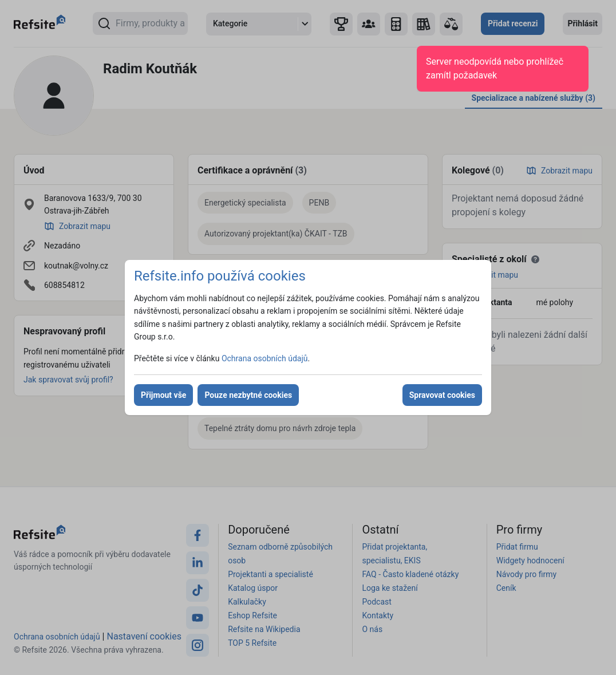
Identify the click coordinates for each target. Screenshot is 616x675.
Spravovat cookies (442, 395)
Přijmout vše (163, 395)
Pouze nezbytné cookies (248, 395)
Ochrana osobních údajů (265, 358)
